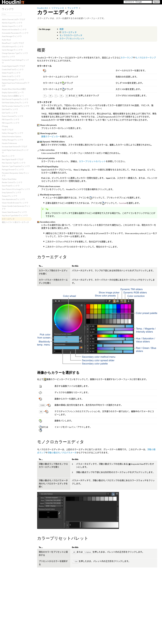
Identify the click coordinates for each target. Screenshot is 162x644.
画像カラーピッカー (51, 136)
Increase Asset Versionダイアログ (15, 147)
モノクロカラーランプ (145, 58)
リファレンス (58, 8)
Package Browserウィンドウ (13, 170)
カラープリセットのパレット (92, 161)
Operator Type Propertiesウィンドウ (16, 166)
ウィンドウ (73, 8)
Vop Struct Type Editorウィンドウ (15, 215)
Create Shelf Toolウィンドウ (13, 70)
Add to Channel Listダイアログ (14, 19)
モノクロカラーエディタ (71, 35)
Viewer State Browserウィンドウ (14, 212)
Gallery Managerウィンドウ (13, 133)
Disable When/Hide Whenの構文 (14, 89)
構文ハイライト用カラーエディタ (15, 222)
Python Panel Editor (9, 179)
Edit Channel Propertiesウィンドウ (15, 99)
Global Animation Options (12, 136)
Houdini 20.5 (43, 8)
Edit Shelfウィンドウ (10, 109)
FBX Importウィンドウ (11, 123)
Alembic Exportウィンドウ (12, 23)
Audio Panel (6, 40)
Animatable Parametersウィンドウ (15, 33)
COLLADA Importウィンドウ (13, 47)
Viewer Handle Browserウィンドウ (15, 203)
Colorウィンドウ (8, 57)
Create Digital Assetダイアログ (14, 66)
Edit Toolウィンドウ (10, 113)
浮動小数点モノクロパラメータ (62, 453)
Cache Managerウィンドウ (12, 50)
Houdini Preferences (9, 143)
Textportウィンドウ (10, 196)
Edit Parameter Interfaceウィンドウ (16, 106)
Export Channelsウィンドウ (12, 116)
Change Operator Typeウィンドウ (15, 53)
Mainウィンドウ (8, 156)
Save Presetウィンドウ (11, 186)
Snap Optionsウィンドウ (11, 193)
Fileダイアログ (8, 130)
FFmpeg (5, 126)
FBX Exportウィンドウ (11, 119)
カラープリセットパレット (72, 39)
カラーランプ (127, 58)
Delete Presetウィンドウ (11, 73)
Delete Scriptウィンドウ (11, 76)
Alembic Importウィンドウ (12, 26)
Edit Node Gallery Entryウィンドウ (15, 103)
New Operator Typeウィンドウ (14, 163)
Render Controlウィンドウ (12, 182)
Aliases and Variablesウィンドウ (14, 30)
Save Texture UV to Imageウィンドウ (16, 189)
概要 (62, 29)
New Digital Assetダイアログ (13, 159)
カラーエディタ (69, 32)
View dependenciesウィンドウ (13, 199)
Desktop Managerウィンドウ (13, 80)
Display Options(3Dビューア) (13, 92)
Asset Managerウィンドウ (12, 36)
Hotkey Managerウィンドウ (12, 140)
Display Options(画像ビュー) (13, 96)
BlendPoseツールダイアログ (13, 43)
